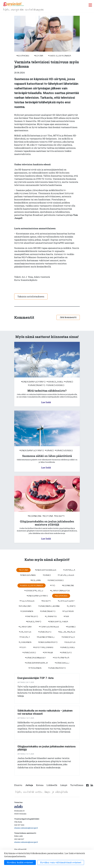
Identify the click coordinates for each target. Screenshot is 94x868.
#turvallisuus (66, 575)
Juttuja (29, 785)
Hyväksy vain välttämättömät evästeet (61, 862)
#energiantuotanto (33, 382)
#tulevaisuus (27, 601)
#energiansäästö (48, 642)
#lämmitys (51, 616)
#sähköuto (66, 653)
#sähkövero (29, 653)
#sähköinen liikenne (49, 606)
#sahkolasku (55, 382)
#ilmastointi (25, 627)
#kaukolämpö (34, 622)
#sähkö (69, 382)
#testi (23, 647)
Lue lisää (46, 402)
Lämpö (64, 785)
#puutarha (68, 611)
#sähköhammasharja (36, 663)
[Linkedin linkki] (92, 787)
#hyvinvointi (25, 606)
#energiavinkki (28, 575)
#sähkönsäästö (57, 668)
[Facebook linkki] (87, 787)
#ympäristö (32, 616)
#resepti (59, 516)
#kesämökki (23, 56)
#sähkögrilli (62, 663)
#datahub (48, 653)
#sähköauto (45, 632)
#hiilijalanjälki (67, 632)
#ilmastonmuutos (60, 591)
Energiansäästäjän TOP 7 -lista (36, 678)
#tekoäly (25, 637)
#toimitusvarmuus (49, 627)
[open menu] (90, 5)
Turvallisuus (77, 785)
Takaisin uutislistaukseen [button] (31, 296)
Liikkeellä (52, 785)
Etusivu (18, 785)
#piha (66, 616)
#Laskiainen (25, 642)
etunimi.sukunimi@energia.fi (26, 828)
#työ (52, 586)
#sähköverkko (55, 385)
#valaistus (25, 632)
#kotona (39, 56)
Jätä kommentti (68, 317)
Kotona (40, 785)
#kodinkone (35, 516)
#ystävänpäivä (61, 658)
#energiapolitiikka (58, 622)
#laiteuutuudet (66, 601)
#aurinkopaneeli (46, 637)
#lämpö (71, 606)
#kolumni (36, 580)
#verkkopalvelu (34, 591)
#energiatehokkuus (46, 570)
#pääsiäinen (35, 668)
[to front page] (14, 4)
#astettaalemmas (43, 647)
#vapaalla (69, 570)
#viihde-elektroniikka (60, 56)
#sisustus (70, 642)
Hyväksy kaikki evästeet (20, 862)
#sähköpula (68, 637)
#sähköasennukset (35, 658)
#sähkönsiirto (37, 385)
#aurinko (71, 627)
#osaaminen (27, 611)
